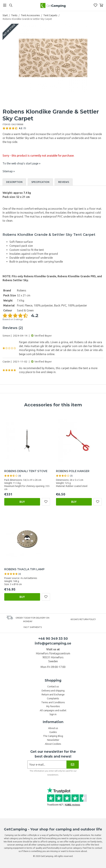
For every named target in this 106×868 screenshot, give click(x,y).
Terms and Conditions (53, 702)
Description (14, 182)
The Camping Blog (53, 736)
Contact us (53, 687)
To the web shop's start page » (21, 163)
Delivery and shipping (53, 691)
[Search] (11, 5)
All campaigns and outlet (53, 710)
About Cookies (53, 744)
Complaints (53, 698)
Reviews (64, 182)
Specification (40, 182)
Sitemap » (9, 171)
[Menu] (5, 5)
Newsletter (53, 740)
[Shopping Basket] (101, 5)
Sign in (53, 714)
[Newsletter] (73, 764)
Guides (53, 732)
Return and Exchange (53, 695)
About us (53, 728)
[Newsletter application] (47, 764)
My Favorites (53, 706)
